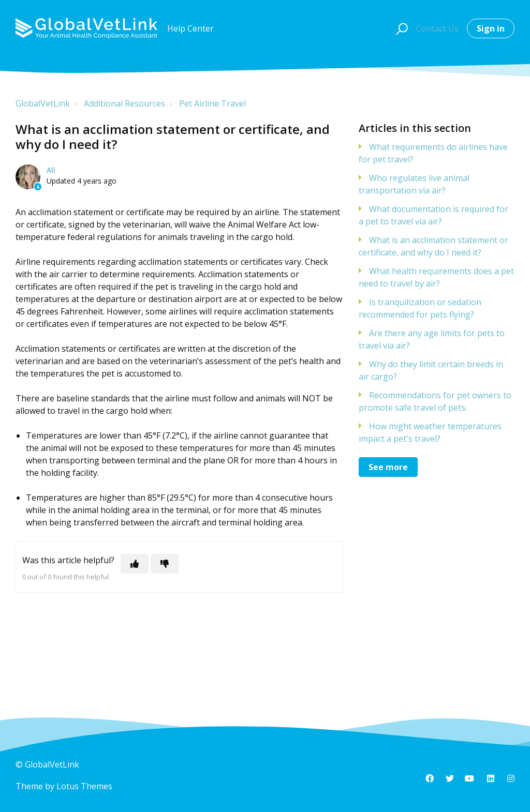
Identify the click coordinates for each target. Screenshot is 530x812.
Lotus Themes (84, 786)
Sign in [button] (491, 28)
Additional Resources (124, 103)
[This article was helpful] (135, 564)
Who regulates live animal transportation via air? (414, 184)
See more (388, 467)
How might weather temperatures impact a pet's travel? (430, 432)
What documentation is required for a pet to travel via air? (433, 215)
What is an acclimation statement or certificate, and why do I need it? (433, 246)
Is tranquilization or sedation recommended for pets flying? (420, 308)
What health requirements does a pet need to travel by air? (436, 277)
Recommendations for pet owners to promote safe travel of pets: (435, 401)
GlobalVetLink (43, 103)
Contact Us (437, 28)
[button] (400, 28)
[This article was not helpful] (165, 564)
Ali (51, 170)
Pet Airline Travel (212, 103)
